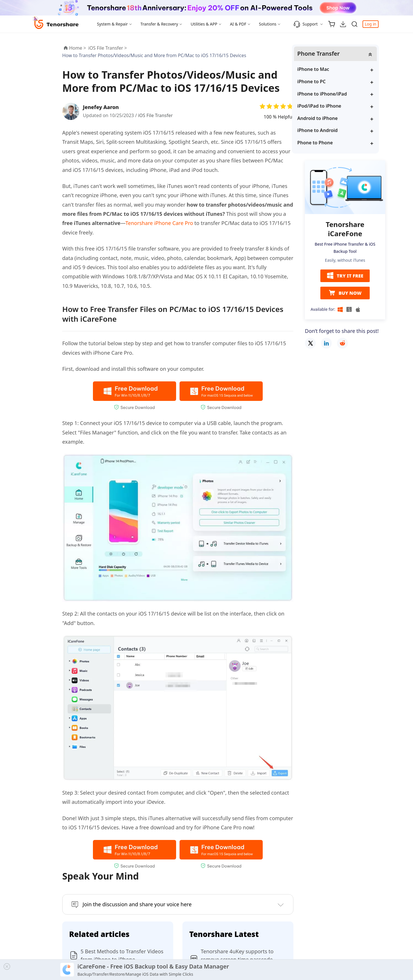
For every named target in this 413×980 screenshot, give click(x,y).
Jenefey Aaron (102, 107)
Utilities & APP (204, 24)
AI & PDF (238, 24)
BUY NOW (345, 293)
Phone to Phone (328, 143)
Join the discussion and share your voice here (137, 904)
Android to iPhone (331, 118)
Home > (78, 48)
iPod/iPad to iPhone (333, 106)
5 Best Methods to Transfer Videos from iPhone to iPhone (122, 955)
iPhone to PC (325, 82)
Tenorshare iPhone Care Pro (159, 223)
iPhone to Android (331, 131)
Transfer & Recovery (159, 24)
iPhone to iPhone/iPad (335, 94)
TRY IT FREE (345, 276)
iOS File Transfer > (108, 48)
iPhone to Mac (327, 69)
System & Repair (112, 24)
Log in (371, 24)
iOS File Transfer (156, 115)
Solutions (268, 24)
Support (306, 24)
